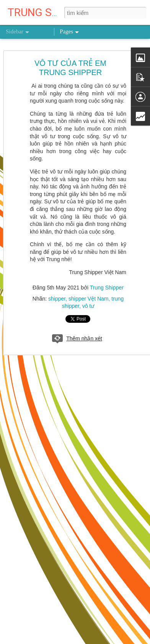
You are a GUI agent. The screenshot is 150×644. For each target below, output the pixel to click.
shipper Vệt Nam (88, 299)
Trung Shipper (107, 288)
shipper (57, 299)
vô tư (88, 306)
